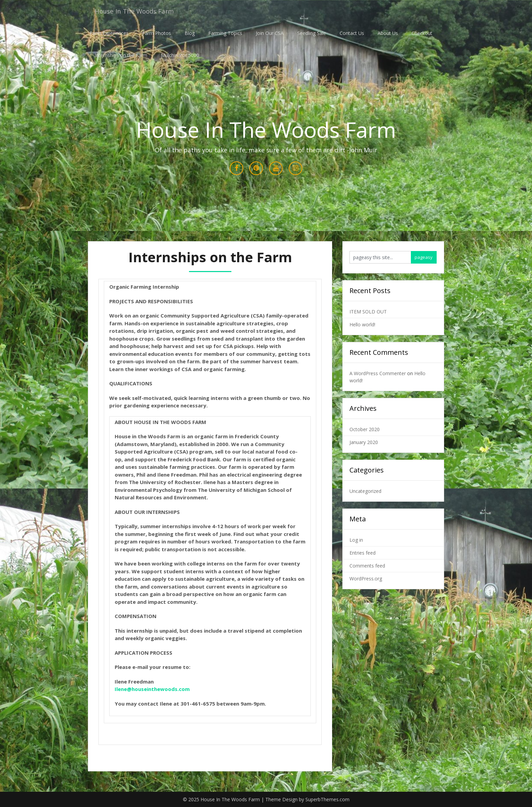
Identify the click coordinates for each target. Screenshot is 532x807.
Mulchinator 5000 (180, 55)
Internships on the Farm (121, 55)
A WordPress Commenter (378, 373)
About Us (386, 33)
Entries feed (363, 553)
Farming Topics (224, 33)
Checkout (420, 33)
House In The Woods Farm (137, 11)
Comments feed (367, 566)
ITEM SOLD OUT (368, 312)
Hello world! (362, 324)
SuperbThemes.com (327, 800)
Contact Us (350, 33)
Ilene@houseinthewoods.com (152, 689)
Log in (356, 540)
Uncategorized (365, 491)
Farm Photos (155, 33)
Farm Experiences (107, 33)
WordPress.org (366, 579)
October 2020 (365, 429)
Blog (188, 33)
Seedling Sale (310, 33)
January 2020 (364, 442)
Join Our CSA (268, 33)
